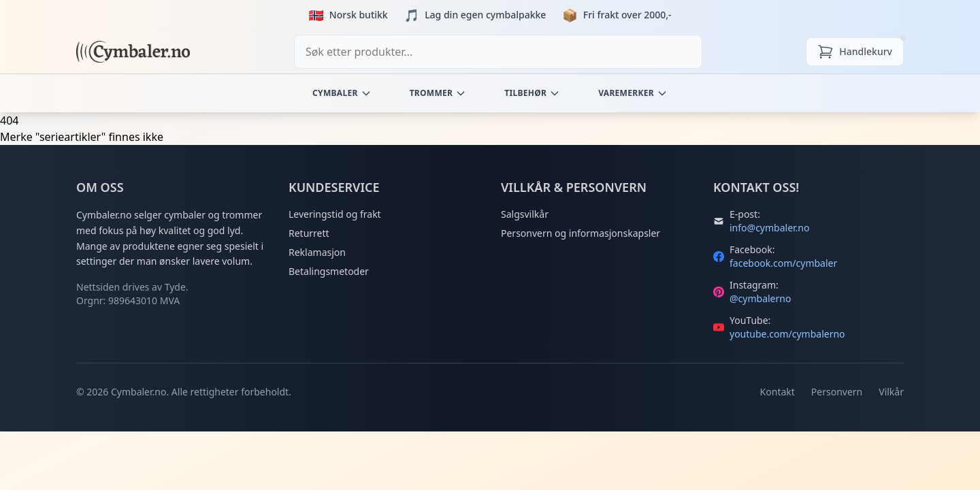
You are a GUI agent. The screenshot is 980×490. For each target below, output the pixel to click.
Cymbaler (342, 93)
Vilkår (891, 392)
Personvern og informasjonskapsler (581, 233)
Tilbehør (532, 93)
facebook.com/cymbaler (783, 263)
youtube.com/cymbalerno (787, 334)
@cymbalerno (760, 298)
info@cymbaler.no (769, 228)
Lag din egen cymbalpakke (485, 15)
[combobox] (498, 52)
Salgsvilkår (525, 214)
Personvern (837, 392)
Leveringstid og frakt (335, 214)
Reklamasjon (317, 252)
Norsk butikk (359, 15)
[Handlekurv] (855, 52)
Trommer (438, 93)
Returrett (309, 233)
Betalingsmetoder (329, 271)
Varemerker (633, 93)
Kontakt (778, 392)
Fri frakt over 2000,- (627, 15)
